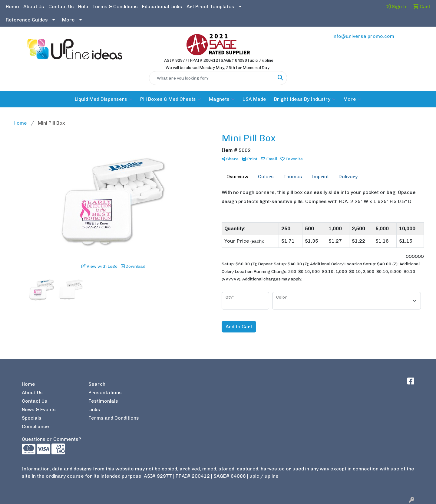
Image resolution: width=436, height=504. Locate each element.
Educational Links (162, 7)
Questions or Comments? (51, 439)
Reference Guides (27, 20)
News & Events (39, 409)
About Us (34, 7)
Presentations (105, 393)
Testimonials (103, 401)
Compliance (35, 426)
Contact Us (61, 7)
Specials (32, 418)
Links (94, 409)
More (68, 20)
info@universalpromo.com (363, 36)
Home (12, 7)
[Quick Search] (212, 78)
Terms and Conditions (114, 418)
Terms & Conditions (115, 7)
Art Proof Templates (210, 7)
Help (83, 7)
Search (97, 384)
